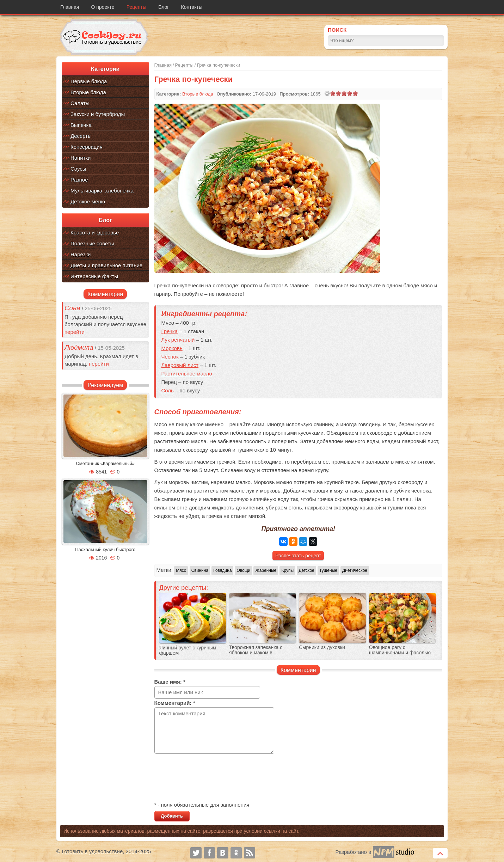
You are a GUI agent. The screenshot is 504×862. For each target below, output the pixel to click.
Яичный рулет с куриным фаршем (188, 650)
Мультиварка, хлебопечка (102, 191)
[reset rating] (327, 93)
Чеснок (170, 357)
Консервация (87, 147)
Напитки (81, 158)
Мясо (181, 570)
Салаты (80, 103)
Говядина (222, 570)
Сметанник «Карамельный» (105, 463)
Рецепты (136, 7)
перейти (75, 332)
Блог (164, 7)
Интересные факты (94, 276)
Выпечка (81, 125)
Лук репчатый (178, 340)
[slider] (344, 93)
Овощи (243, 570)
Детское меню (88, 201)
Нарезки (81, 254)
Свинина (200, 570)
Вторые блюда (88, 92)
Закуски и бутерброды (98, 114)
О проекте (103, 7)
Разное (79, 180)
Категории (105, 69)
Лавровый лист (180, 365)
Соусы (78, 169)
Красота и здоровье (95, 233)
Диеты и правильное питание (106, 265)
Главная (70, 7)
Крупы (287, 570)
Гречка (170, 331)
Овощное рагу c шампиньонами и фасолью (400, 650)
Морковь (172, 348)
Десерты (81, 136)
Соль (168, 390)
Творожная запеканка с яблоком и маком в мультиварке (256, 653)
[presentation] (208, 778)
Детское (306, 570)
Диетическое (355, 570)
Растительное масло (187, 374)
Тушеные (328, 570)
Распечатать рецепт (298, 556)
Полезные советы (92, 243)
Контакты (192, 7)
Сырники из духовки (322, 647)
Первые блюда (89, 81)
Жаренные (266, 570)
